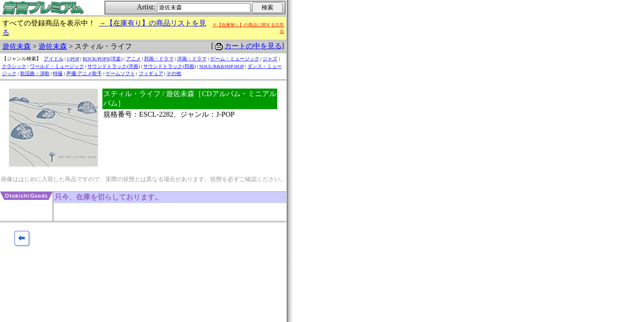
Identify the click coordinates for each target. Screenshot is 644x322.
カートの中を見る (253, 46)
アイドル (54, 59)
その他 (174, 73)
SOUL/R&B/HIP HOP (221, 66)
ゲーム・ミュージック (235, 59)
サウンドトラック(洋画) (113, 66)
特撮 (58, 73)
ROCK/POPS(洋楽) (103, 59)
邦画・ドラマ (159, 59)
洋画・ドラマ (192, 59)
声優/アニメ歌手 (84, 73)
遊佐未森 (17, 46)
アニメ (133, 59)
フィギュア (151, 73)
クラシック (14, 66)
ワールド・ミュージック (57, 66)
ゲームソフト (120, 73)
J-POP (73, 59)
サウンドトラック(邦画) (169, 66)
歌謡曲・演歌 (35, 73)
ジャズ (270, 59)
